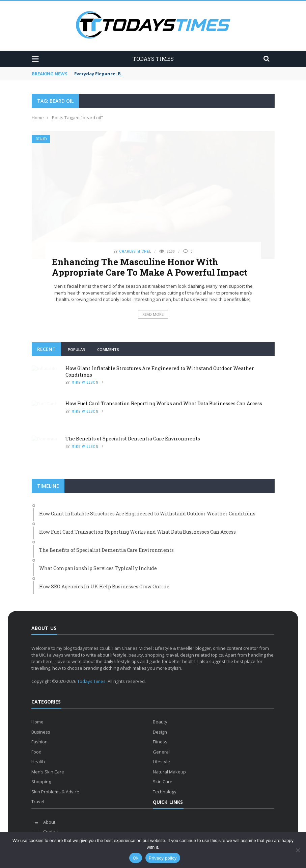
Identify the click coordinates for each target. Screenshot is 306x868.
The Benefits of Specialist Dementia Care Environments (133, 439)
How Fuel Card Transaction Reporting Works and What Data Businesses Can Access (164, 403)
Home (37, 722)
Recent (46, 349)
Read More (153, 314)
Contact (51, 832)
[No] (298, 850)
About (49, 822)
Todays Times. (92, 681)
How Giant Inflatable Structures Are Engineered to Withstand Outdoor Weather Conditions (160, 371)
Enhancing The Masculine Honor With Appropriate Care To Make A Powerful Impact (150, 267)
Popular (76, 349)
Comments (108, 349)
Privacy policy (163, 858)
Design (160, 732)
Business (41, 732)
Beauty (41, 139)
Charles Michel (135, 251)
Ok (135, 858)
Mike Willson (85, 382)
